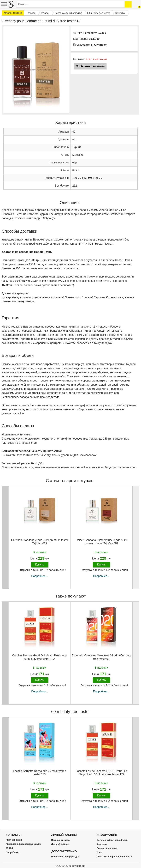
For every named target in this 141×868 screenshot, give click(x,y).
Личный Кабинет (61, 844)
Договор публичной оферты (112, 840)
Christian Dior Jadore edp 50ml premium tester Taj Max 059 (40, 545)
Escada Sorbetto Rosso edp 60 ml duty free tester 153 (40, 776)
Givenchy (100, 45)
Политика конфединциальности (114, 857)
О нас (100, 852)
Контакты (102, 844)
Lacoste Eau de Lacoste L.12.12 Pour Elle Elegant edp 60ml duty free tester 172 (101, 776)
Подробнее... (39, 579)
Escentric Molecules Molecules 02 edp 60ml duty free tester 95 (101, 661)
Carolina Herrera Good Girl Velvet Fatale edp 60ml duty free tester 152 (40, 661)
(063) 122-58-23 (14, 840)
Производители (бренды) (65, 857)
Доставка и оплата (107, 848)
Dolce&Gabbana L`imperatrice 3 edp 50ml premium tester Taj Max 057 (101, 545)
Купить (40, 568)
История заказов (60, 840)
